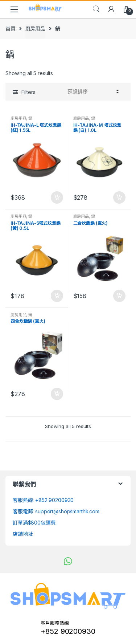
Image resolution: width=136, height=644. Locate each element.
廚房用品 (35, 28)
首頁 (11, 28)
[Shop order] (92, 91)
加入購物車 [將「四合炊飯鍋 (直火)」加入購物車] (57, 394)
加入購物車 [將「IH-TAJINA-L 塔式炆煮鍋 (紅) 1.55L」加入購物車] (57, 197)
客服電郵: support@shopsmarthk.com (56, 511)
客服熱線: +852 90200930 (43, 500)
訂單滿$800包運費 (34, 523)
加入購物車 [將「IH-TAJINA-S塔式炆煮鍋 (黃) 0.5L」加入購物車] (57, 296)
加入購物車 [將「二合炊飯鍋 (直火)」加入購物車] (119, 296)
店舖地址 (23, 534)
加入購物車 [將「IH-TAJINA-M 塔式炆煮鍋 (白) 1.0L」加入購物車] (119, 197)
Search (96, 9)
